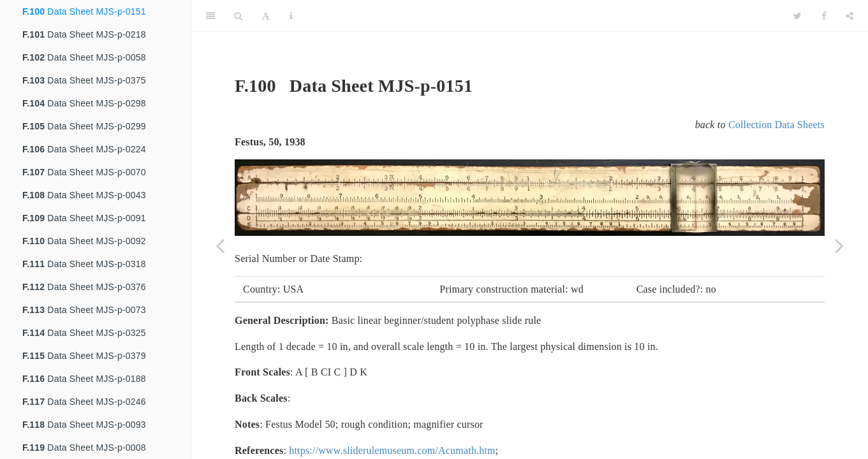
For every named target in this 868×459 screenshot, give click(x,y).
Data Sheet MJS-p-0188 (84, 379)
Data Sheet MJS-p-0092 (84, 241)
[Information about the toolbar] (291, 16)
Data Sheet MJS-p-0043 (84, 195)
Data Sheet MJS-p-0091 (84, 218)
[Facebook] (824, 16)
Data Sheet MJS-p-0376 (84, 287)
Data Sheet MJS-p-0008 (84, 448)
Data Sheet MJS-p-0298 (84, 103)
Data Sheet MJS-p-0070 (84, 172)
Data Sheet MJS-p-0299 (84, 126)
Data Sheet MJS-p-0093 (84, 425)
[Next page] (839, 245)
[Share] (850, 16)
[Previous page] (220, 245)
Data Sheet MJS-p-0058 (84, 57)
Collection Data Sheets (776, 125)
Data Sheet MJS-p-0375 (84, 80)
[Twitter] (798, 16)
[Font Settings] (266, 16)
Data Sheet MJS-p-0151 (84, 11)
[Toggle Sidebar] (210, 16)
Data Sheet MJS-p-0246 (84, 402)
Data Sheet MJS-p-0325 (84, 333)
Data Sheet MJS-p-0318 (84, 264)
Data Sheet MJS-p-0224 (84, 149)
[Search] (238, 16)
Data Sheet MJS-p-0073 (84, 310)
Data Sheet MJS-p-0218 (84, 34)
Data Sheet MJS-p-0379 (84, 356)
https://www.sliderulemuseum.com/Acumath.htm (392, 450)
